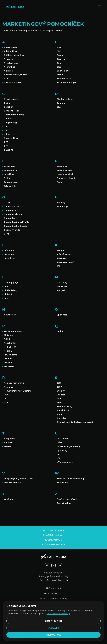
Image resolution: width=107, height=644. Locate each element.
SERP (59, 387)
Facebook (62, 166)
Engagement (11, 182)
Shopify (61, 391)
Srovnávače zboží (53, 594)
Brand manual (64, 79)
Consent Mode (12, 111)
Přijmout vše (54, 635)
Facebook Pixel (65, 174)
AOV (6, 79)
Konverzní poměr (66, 262)
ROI (6, 399)
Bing (59, 63)
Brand (60, 75)
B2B (59, 47)
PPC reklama (11, 355)
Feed (59, 182)
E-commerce (11, 170)
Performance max (13, 331)
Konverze (62, 258)
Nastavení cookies (54, 573)
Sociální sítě (63, 410)
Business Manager (66, 82)
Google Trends (12, 230)
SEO (59, 383)
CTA (6, 142)
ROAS (7, 395)
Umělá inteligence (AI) (68, 446)
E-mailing (9, 174)
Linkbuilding (10, 290)
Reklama (8, 387)
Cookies (8, 119)
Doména (61, 103)
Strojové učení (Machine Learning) (75, 422)
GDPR (7, 203)
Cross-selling (11, 138)
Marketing (62, 283)
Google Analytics (13, 214)
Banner (60, 55)
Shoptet (61, 395)
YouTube (9, 499)
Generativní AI (11, 206)
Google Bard (11, 218)
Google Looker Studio (15, 226)
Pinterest (9, 335)
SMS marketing (64, 406)
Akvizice (8, 71)
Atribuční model (12, 82)
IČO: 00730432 (54, 540)
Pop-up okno (11, 347)
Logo (7, 298)
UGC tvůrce (63, 439)
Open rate (62, 315)
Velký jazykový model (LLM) (18, 479)
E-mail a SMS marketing (53, 599)
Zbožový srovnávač (67, 499)
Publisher (9, 366)
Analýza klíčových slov (16, 75)
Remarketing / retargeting (18, 391)
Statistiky (61, 418)
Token (7, 446)
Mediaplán (62, 286)
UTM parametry (65, 462)
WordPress (62, 483)
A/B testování (11, 47)
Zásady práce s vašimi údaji (54, 576)
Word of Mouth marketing (70, 479)
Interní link (10, 258)
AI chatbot (9, 67)
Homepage (62, 206)
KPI (58, 266)
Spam (59, 414)
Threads (8, 443)
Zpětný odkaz (64, 503)
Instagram (9, 254)
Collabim (8, 107)
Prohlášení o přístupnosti (54, 580)
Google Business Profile (17, 222)
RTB (6, 403)
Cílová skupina (12, 99)
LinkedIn (8, 294)
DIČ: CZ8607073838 (53, 545)
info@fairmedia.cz (54, 535)
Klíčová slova (63, 254)
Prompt (8, 359)
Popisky (8, 351)
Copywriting (10, 123)
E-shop (8, 178)
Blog (59, 67)
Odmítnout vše (54, 620)
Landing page (11, 283)
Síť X (59, 399)
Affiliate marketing (14, 55)
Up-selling (62, 450)
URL (59, 454)
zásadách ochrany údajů (58, 613)
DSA (59, 107)
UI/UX (59, 443)
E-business (10, 166)
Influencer (9, 250)
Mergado (61, 290)
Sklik (59, 403)
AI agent (8, 59)
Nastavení (54, 628)
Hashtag (61, 203)
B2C (59, 51)
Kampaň (61, 250)
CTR (6, 146)
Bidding (61, 59)
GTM (6, 234)
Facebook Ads (64, 170)
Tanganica (10, 439)
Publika (8, 363)
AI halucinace (11, 63)
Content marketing (14, 115)
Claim (7, 103)
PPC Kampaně (53, 588)
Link (6, 286)
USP (59, 458)
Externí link (10, 186)
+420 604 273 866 (54, 530)
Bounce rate (63, 71)
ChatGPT (9, 150)
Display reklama (65, 99)
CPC (6, 130)
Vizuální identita (12, 483)
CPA (6, 126)
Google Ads (10, 210)
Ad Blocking (10, 51)
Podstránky (10, 343)
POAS (7, 339)
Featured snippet (66, 178)
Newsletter (10, 315)
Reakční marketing (14, 383)
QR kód (60, 331)
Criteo (7, 134)
